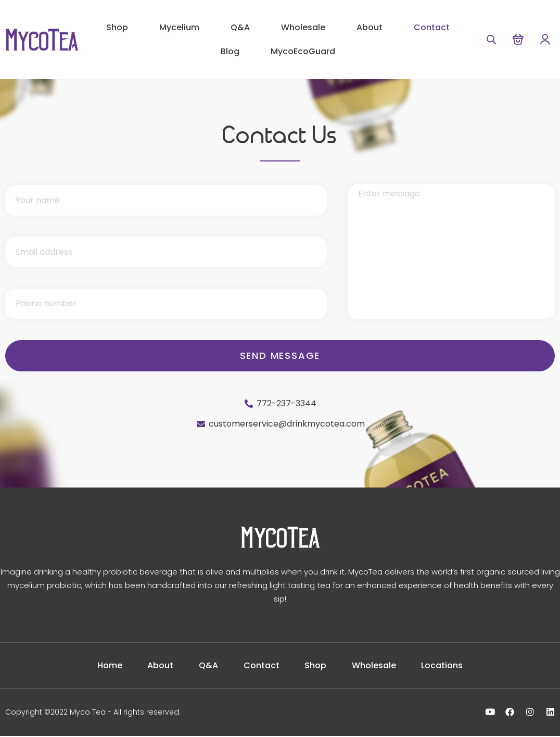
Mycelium (179, 27)
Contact (432, 27)
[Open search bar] (488, 39)
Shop (117, 27)
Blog (230, 51)
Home (92, 666)
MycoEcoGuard (303, 51)
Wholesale (303, 27)
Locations (460, 666)
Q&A (240, 27)
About (370, 27)
